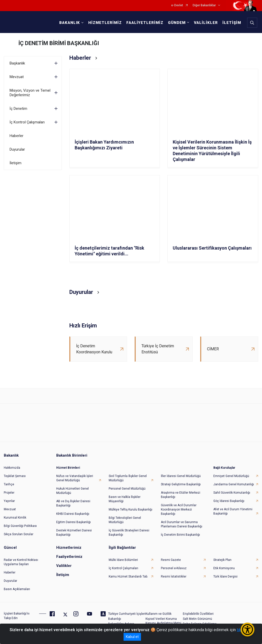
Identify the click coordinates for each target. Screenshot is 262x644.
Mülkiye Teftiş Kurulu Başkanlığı (130, 510)
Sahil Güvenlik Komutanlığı (232, 493)
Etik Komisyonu (224, 568)
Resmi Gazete (171, 560)
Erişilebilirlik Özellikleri (198, 614)
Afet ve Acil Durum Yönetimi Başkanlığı (233, 511)
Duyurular (17, 149)
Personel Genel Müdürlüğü (127, 489)
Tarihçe (9, 484)
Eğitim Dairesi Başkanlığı (74, 522)
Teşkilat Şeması (15, 476)
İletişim (16, 163)
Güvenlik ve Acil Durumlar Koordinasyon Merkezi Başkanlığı (179, 510)
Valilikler (64, 566)
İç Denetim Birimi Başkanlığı (180, 535)
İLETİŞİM (232, 23)
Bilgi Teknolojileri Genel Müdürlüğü (125, 520)
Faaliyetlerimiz (69, 557)
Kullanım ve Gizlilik (158, 614)
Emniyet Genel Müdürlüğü (231, 476)
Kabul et (132, 637)
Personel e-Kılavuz (174, 568)
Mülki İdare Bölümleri (123, 560)
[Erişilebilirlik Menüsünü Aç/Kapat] (248, 630)
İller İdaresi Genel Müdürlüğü (181, 476)
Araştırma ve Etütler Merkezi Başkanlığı (181, 495)
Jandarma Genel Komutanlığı (234, 484)
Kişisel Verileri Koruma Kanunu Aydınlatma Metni (163, 621)
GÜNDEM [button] (177, 23)
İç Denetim (18, 109)
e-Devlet (177, 5)
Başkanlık (17, 63)
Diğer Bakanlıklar (204, 5)
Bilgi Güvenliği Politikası (20, 526)
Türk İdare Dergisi (225, 577)
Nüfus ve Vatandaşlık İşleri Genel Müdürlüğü (75, 478)
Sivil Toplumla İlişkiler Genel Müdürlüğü (128, 478)
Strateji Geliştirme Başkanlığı (181, 484)
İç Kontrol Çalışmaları (27, 122)
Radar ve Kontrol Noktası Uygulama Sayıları (21, 562)
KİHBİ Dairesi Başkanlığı (73, 514)
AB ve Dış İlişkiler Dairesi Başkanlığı (73, 503)
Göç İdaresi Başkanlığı (229, 501)
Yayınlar (9, 501)
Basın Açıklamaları (17, 589)
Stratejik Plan (222, 560)
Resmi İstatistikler (174, 577)
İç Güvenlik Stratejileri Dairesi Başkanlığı (129, 533)
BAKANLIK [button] (70, 23)
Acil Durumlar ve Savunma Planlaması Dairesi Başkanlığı (182, 524)
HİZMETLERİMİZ (105, 23)
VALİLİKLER (206, 23)
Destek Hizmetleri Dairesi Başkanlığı (74, 533)
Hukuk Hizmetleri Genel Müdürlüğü (72, 491)
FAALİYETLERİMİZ (145, 23)
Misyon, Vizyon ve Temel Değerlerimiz (30, 93)
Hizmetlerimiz (69, 548)
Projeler (9, 493)
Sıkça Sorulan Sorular (19, 534)
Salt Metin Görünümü (197, 619)
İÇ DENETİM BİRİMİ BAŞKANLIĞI (59, 43)
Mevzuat (17, 77)
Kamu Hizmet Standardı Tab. (128, 577)
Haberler (17, 136)
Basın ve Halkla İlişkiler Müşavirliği (125, 499)
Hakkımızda (12, 468)
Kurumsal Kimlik (15, 518)
